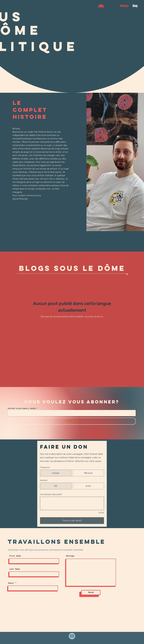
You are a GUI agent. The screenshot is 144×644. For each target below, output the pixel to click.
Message (70, 556)
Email (11, 583)
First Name (15, 556)
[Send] (91, 593)
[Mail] (72, 636)
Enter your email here (22, 408)
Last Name (15, 569)
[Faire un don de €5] (72, 521)
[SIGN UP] (72, 421)
